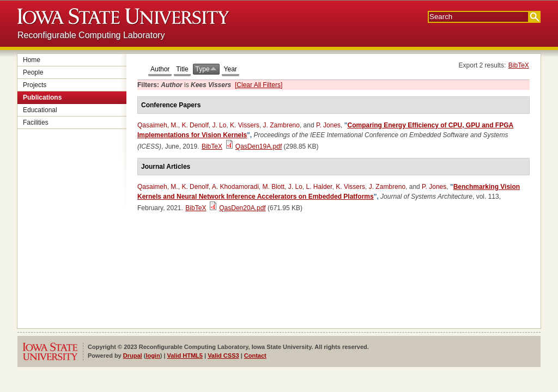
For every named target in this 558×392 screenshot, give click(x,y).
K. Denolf (195, 125)
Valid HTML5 (185, 356)
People (33, 72)
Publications (42, 97)
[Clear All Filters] (259, 85)
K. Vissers (245, 125)
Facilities (36, 122)
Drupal (133, 356)
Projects (35, 85)
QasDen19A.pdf (259, 146)
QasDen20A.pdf (242, 208)
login (153, 356)
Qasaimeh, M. (158, 125)
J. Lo (219, 125)
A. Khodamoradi (235, 187)
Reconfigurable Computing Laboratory (91, 35)
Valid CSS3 (223, 356)
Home (32, 60)
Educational (40, 110)
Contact (255, 356)
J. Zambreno (281, 125)
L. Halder (319, 187)
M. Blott (273, 187)
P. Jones (328, 125)
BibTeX (519, 65)
